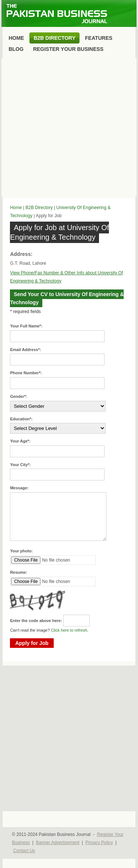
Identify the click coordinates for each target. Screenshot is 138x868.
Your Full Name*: (26, 326)
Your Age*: (20, 441)
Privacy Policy (99, 843)
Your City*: (20, 465)
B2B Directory (39, 208)
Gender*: (18, 396)
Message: (19, 488)
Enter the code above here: (36, 621)
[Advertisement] (69, 127)
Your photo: (21, 551)
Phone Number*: (26, 373)
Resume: (18, 572)
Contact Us (24, 851)
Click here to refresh (69, 630)
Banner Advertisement (58, 843)
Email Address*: (25, 350)
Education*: (21, 419)
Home (16, 208)
